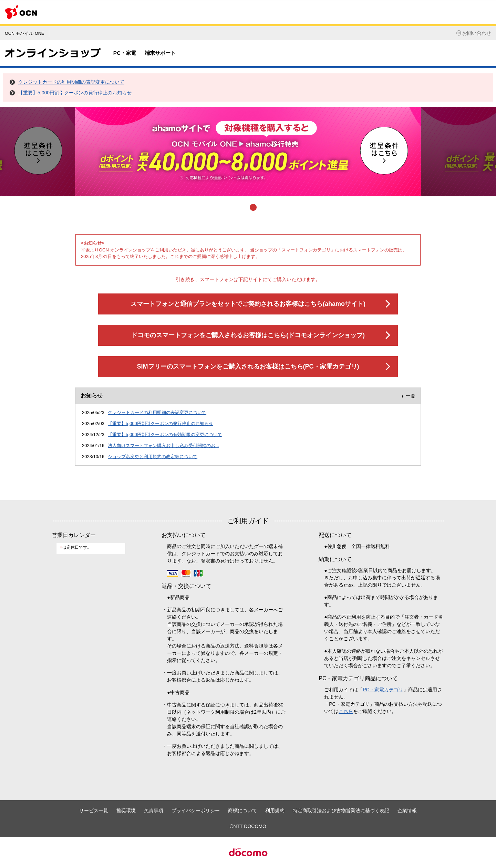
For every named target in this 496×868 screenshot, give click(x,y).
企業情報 (407, 810)
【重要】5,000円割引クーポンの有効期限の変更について (165, 435)
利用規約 (275, 810)
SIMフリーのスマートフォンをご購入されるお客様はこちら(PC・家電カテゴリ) (248, 366)
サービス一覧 (94, 810)
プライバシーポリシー (196, 810)
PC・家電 (125, 53)
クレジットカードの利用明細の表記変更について (71, 82)
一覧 (411, 396)
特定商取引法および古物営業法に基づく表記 (341, 810)
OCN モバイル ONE (24, 33)
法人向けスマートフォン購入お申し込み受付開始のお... (163, 446)
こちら (346, 711)
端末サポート (160, 53)
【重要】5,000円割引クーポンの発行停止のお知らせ (75, 93)
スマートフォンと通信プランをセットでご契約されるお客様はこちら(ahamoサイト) (248, 304)
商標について (242, 810)
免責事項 (154, 810)
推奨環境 (126, 810)
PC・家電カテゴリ (383, 690)
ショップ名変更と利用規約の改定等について (153, 457)
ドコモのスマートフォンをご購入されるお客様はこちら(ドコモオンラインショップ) (248, 335)
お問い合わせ (474, 33)
